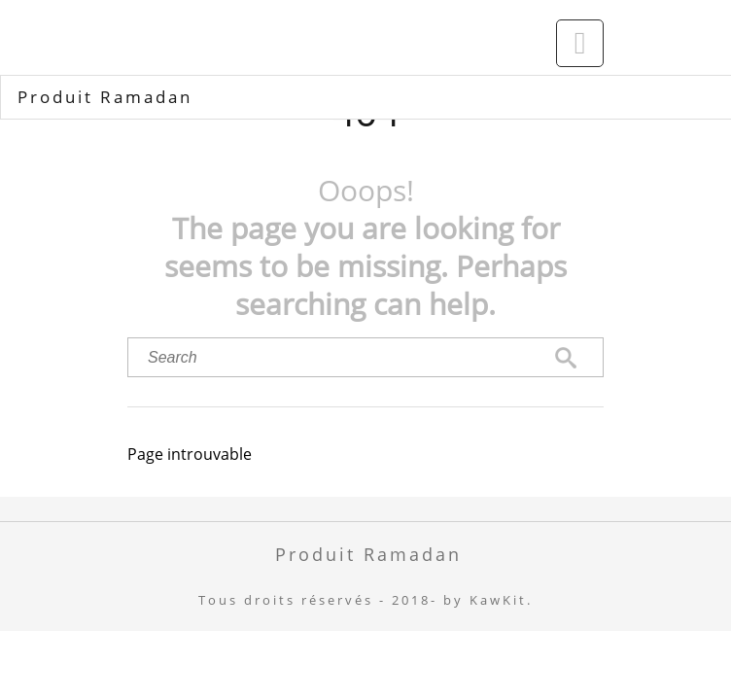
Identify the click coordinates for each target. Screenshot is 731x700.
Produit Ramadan (105, 97)
